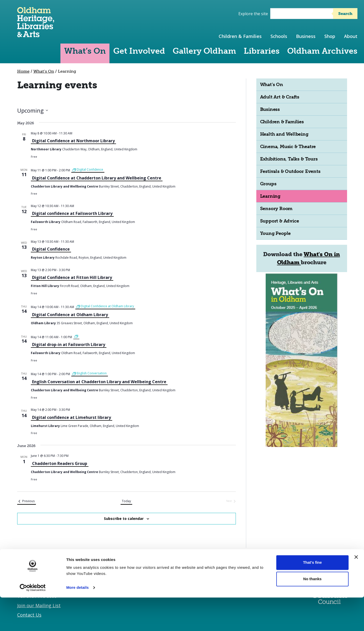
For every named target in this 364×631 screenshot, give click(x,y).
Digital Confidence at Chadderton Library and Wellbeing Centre (97, 178)
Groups (268, 184)
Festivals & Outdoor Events (290, 171)
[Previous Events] (27, 501)
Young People (276, 233)
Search (345, 14)
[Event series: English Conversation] (90, 373)
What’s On (85, 51)
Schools (279, 36)
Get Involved (139, 51)
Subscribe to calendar (124, 518)
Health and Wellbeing (284, 134)
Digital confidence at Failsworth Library (72, 213)
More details (77, 621)
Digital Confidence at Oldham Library (70, 315)
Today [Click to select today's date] (126, 501)
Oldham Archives (322, 51)
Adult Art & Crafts (280, 97)
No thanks (313, 612)
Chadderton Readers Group (60, 463)
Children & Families (240, 36)
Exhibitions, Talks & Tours (289, 159)
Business (306, 36)
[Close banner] (356, 591)
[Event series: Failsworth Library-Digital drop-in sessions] (76, 337)
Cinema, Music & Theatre (288, 147)
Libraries (262, 51)
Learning (270, 196)
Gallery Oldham (204, 51)
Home (23, 71)
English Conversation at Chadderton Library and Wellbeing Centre (99, 382)
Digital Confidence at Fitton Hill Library (72, 277)
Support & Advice (280, 221)
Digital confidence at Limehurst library (72, 417)
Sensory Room (276, 209)
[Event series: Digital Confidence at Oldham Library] (105, 306)
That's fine (312, 596)
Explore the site (253, 14)
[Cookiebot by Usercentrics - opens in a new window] (33, 621)
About (351, 36)
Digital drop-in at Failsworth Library (69, 344)
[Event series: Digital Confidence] (88, 170)
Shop (330, 36)
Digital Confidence (51, 249)
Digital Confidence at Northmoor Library (73, 141)
